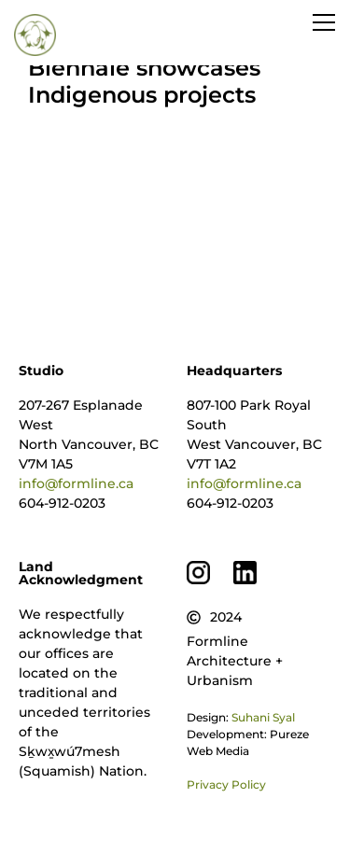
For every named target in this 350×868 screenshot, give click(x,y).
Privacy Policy (226, 784)
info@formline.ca (76, 483)
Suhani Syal (263, 717)
